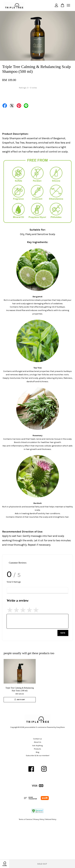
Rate (63, 633)
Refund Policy (51, 819)
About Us (38, 742)
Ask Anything (37, 746)
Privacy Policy (39, 819)
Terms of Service (26, 819)
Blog (37, 752)
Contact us (37, 739)
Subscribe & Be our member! (38, 756)
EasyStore (61, 727)
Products (37, 749)
